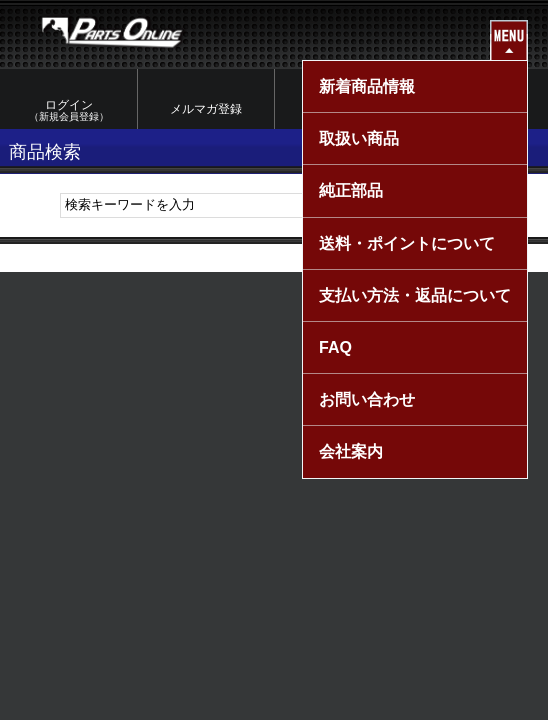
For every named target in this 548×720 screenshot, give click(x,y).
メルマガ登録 (206, 109)
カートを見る (480, 109)
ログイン (68, 110)
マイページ (343, 109)
